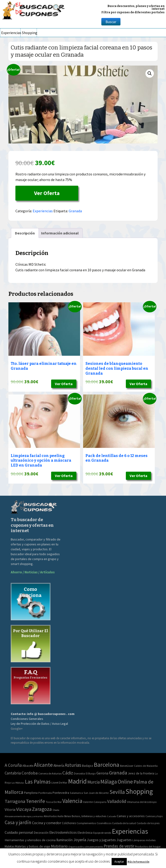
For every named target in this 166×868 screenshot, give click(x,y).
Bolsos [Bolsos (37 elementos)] (68, 816)
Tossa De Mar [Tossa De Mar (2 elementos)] (54, 802)
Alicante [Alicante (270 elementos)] (43, 765)
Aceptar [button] (119, 862)
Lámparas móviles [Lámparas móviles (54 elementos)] (144, 840)
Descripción (25, 233)
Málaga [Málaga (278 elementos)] (109, 782)
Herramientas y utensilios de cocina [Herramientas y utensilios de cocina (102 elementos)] (30, 840)
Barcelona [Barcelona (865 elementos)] (107, 765)
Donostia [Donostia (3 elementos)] (79, 773)
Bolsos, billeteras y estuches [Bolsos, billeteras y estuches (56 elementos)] (89, 816)
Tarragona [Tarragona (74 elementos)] (15, 801)
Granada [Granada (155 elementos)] (118, 773)
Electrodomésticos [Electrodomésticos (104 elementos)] (63, 832)
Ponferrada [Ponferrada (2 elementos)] (45, 793)
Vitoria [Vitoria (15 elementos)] (10, 809)
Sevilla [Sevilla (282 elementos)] (117, 792)
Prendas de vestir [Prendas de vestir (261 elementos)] (119, 846)
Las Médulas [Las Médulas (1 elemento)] (18, 783)
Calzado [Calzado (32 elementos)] (111, 816)
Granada (75, 211)
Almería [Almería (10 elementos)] (59, 765)
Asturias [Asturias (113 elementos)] (73, 765)
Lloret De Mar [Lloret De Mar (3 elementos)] (59, 783)
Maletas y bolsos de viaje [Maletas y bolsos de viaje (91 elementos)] (33, 846)
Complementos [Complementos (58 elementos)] (86, 823)
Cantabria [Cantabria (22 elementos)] (13, 773)
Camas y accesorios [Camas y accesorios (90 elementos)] (131, 816)
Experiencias (11, 33)
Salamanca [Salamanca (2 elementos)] (76, 793)
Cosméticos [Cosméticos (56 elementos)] (104, 823)
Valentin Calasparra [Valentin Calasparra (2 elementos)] (95, 802)
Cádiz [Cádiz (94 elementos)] (68, 773)
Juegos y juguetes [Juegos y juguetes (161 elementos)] (101, 840)
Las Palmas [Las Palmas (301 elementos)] (38, 782)
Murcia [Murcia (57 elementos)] (94, 782)
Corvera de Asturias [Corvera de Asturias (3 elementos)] (50, 773)
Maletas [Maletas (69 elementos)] (9, 846)
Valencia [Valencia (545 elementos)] (72, 801)
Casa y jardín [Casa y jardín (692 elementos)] (18, 822)
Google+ (17, 729)
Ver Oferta (47, 193)
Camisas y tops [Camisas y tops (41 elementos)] (154, 816)
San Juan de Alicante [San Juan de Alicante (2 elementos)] (96, 793)
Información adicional (60, 233)
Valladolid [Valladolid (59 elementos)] (117, 801)
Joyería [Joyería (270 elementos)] (80, 840)
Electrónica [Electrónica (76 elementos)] (85, 833)
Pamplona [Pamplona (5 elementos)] (31, 793)
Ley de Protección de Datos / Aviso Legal (39, 724)
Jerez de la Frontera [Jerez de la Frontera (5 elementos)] (141, 773)
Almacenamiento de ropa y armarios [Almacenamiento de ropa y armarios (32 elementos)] (24, 816)
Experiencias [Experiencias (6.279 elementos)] (130, 831)
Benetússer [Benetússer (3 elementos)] (127, 766)
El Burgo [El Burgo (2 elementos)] (91, 773)
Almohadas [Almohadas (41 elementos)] (50, 816)
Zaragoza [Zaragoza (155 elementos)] (42, 809)
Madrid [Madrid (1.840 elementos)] (77, 781)
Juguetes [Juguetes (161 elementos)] (124, 840)
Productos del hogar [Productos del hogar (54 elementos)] (148, 846)
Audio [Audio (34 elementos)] (60, 816)
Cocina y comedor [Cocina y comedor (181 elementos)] (47, 823)
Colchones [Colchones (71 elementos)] (69, 823)
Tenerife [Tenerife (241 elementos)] (35, 801)
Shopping (29, 33)
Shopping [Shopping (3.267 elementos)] (139, 791)
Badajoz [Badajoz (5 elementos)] (88, 766)
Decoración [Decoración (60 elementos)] (41, 833)
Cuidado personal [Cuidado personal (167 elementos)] (19, 832)
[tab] (25, 233)
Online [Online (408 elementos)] (125, 782)
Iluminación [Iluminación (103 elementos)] (64, 840)
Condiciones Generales (27, 719)
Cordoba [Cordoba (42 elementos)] (30, 773)
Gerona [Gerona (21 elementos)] (102, 773)
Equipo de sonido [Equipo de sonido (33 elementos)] (102, 833)
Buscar (111, 22)
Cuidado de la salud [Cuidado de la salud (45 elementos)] (124, 823)
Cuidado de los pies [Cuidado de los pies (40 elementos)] (148, 823)
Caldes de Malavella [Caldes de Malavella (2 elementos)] (146, 766)
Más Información (138, 862)
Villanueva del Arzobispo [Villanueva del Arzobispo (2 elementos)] (142, 802)
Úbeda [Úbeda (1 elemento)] (56, 810)
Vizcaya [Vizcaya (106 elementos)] (24, 809)
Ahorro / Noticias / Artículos (33, 572)
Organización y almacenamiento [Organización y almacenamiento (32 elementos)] (86, 847)
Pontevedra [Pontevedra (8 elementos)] (61, 793)
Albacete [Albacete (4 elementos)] (28, 766)
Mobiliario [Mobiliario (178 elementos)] (59, 846)
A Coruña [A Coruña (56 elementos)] (13, 765)
